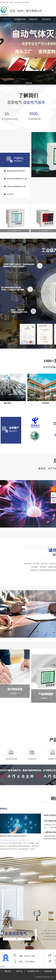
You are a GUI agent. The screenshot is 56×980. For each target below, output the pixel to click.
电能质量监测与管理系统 (16, 171)
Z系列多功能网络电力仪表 (16, 186)
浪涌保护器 (33, 19)
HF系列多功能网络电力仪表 (17, 179)
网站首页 (7, 19)
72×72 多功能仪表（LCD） (15, 231)
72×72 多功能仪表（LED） (45, 231)
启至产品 (19, 971)
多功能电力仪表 (20, 19)
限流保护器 (46, 19)
